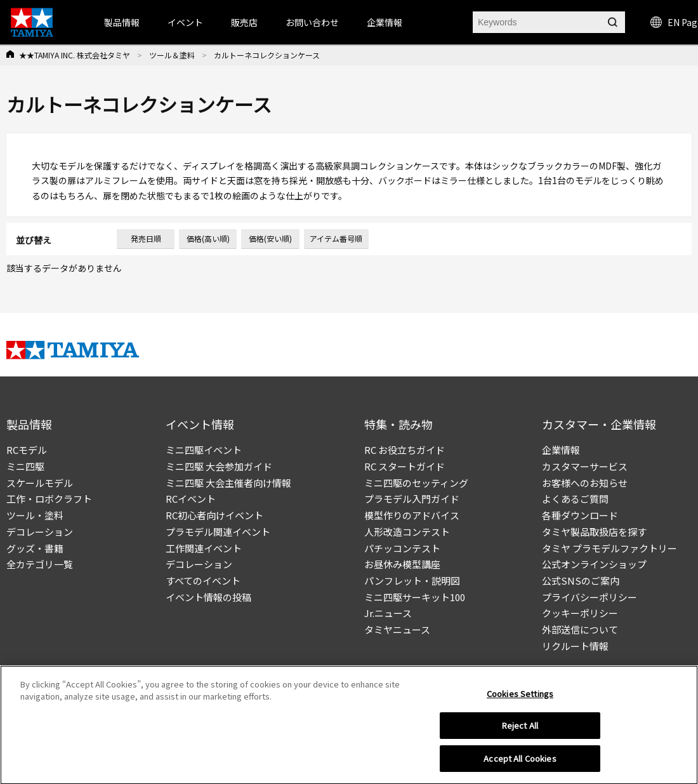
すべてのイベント (203, 581)
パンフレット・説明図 (412, 581)
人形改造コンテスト (407, 532)
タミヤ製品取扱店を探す (594, 532)
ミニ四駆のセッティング (416, 483)
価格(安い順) (270, 238)
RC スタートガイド (405, 466)
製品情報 (122, 22)
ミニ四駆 (25, 466)
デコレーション (40, 532)
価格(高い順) (208, 238)
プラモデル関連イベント (218, 532)
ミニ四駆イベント (204, 450)
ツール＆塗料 (172, 55)
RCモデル (27, 450)
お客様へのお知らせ (585, 483)
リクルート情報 (575, 646)
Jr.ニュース (388, 613)
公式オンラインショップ (594, 564)
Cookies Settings (520, 697)
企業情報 (561, 450)
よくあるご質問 (575, 499)
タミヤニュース (397, 629)
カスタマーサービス (585, 466)
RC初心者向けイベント (214, 515)
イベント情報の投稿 (208, 597)
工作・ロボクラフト (49, 499)
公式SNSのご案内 (581, 581)
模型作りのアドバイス (412, 515)
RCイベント (191, 499)
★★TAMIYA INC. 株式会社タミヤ (75, 55)
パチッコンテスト (402, 548)
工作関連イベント (204, 548)
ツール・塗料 (35, 515)
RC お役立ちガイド (405, 450)
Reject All (520, 730)
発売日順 (146, 238)
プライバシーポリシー (589, 597)
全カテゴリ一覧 (40, 564)
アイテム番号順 (336, 238)
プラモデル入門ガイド (412, 499)
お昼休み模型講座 (402, 564)
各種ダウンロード (580, 515)
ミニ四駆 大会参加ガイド (219, 466)
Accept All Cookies (520, 763)
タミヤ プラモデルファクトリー (609, 548)
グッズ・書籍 (35, 548)
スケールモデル (40, 483)
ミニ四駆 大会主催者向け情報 (228, 483)
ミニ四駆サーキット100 (415, 597)
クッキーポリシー (580, 613)
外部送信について (580, 629)
